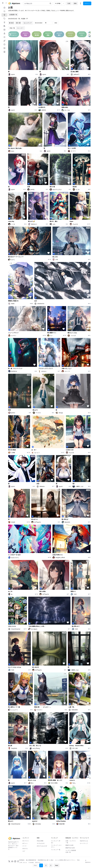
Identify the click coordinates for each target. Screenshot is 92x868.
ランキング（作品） (56, 842)
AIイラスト (26, 841)
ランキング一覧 (56, 850)
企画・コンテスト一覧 (71, 842)
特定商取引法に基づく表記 (46, 860)
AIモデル (25, 849)
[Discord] (12, 861)
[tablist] (17, 28)
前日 (11, 23)
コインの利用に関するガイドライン (65, 860)
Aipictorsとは (84, 841)
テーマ (24, 846)
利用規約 (22, 860)
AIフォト (25, 843)
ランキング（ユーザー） (56, 846)
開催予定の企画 (70, 848)
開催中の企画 (69, 845)
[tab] (12, 28)
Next (57, 865)
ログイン (87, 3)
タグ (24, 851)
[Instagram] (15, 861)
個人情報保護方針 (31, 860)
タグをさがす (41, 843)
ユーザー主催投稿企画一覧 (71, 851)
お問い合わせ (23, 863)
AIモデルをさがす (42, 846)
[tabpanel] (49, 431)
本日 (56, 23)
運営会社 (38, 863)
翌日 (18, 23)
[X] (9, 861)
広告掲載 (31, 863)
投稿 (75, 3)
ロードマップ (84, 843)
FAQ (78, 860)
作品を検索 (40, 841)
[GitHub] (18, 861)
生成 (69, 3)
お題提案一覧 (13, 15)
